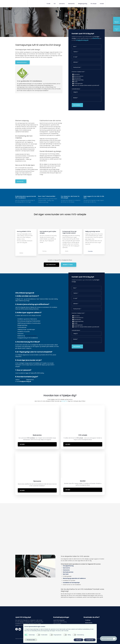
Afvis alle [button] (78, 640)
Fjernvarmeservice (79, 76)
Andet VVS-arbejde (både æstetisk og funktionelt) (87, 85)
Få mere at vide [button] (31, 640)
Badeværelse (71, 4)
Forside (48, 4)
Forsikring (88, 615)
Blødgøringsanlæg (83, 4)
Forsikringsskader (78, 84)
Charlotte (90, 246)
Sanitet (76, 82)
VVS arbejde (93, 4)
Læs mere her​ (20, 181)
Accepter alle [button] (90, 640)
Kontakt (102, 4)
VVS (55, 4)
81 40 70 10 (96, 38)
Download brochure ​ (22, 62)
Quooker (88, 622)
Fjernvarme (62, 4)
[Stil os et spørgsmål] (108, 639)
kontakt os (64, 396)
